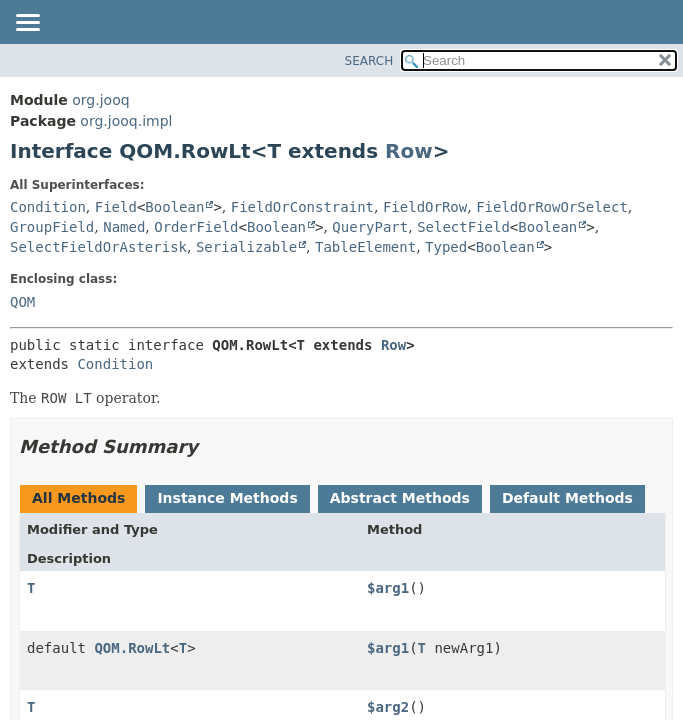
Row (409, 151)
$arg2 (388, 707)
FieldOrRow (425, 207)
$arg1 (388, 588)
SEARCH (369, 61)
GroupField (52, 227)
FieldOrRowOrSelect (552, 207)
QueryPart (370, 227)
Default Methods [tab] (567, 498)
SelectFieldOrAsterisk (98, 247)
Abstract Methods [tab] (400, 498)
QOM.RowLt (132, 648)
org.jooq (100, 100)
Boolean (174, 207)
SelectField (463, 227)
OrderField (196, 227)
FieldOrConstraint (302, 207)
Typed (446, 247)
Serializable (246, 247)
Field (116, 207)
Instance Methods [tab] (227, 498)
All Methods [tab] (78, 498)
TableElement (365, 247)
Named (124, 227)
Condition (48, 207)
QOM (22, 302)
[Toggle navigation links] (27, 24)
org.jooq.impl (126, 121)
